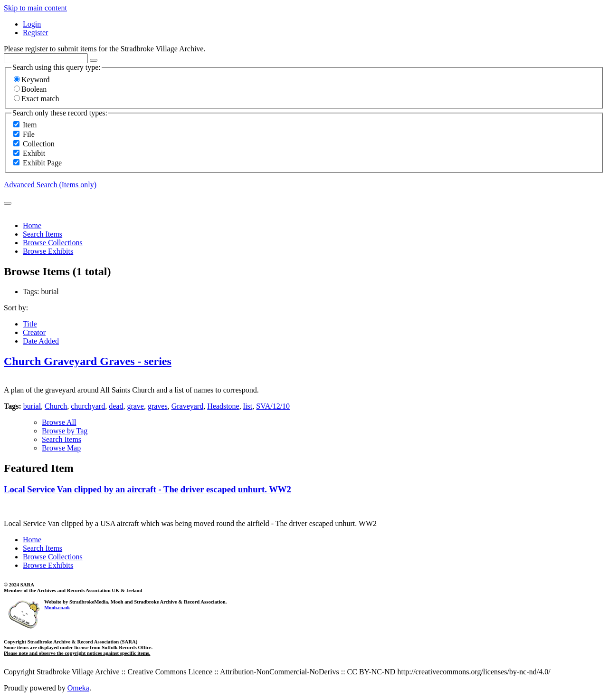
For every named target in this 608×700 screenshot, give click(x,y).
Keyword (32, 80)
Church (56, 406)
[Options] (94, 60)
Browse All (59, 422)
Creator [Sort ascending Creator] (34, 332)
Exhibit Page (42, 163)
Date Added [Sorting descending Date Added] (41, 341)
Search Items (43, 234)
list (248, 406)
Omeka (78, 688)
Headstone (223, 406)
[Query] (46, 58)
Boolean (30, 89)
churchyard (88, 406)
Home (32, 225)
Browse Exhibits (48, 251)
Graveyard (188, 406)
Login (32, 24)
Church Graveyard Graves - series (88, 361)
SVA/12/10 (273, 406)
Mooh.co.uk (57, 607)
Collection (39, 144)
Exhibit (34, 153)
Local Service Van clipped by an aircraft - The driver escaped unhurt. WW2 (147, 489)
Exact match (37, 99)
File (29, 134)
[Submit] (8, 203)
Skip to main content (35, 8)
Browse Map (61, 448)
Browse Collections (53, 243)
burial (32, 406)
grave (135, 406)
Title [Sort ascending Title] (30, 324)
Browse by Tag (65, 431)
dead (116, 406)
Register (35, 33)
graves (158, 406)
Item (30, 125)
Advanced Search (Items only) (50, 185)
